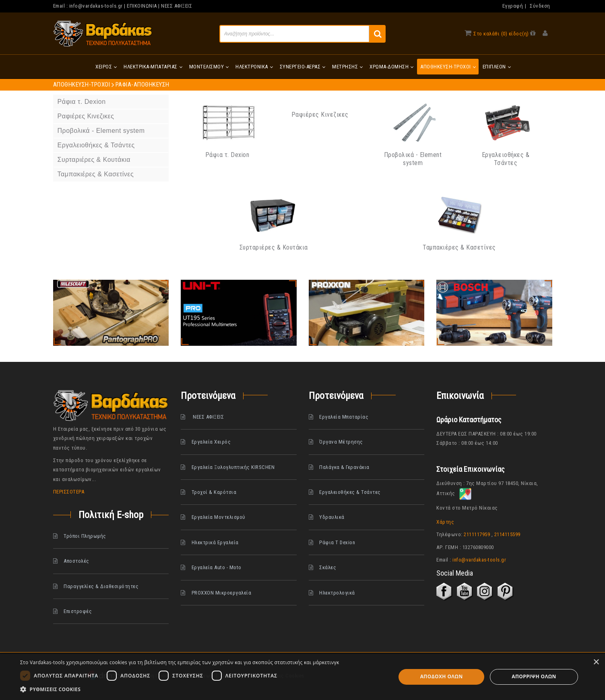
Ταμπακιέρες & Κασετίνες (459, 247)
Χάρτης (445, 522)
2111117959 (477, 534)
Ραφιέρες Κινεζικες (320, 115)
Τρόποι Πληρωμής (85, 536)
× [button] (596, 662)
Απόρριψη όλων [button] (534, 676)
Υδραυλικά (332, 517)
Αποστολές (76, 561)
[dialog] (302, 677)
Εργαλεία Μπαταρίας (344, 417)
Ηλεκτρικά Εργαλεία (215, 542)
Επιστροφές (78, 611)
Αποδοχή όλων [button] (442, 676)
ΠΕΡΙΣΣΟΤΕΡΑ (69, 492)
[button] (180, 690)
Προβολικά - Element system (413, 159)
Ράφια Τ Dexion (337, 542)
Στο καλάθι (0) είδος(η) (501, 34)
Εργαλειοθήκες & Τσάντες (506, 159)
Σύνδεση (540, 6)
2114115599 (507, 534)
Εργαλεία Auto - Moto (217, 567)
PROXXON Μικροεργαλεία (222, 593)
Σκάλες (328, 567)
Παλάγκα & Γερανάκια (344, 467)
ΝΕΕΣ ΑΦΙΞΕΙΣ (177, 6)
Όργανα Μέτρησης (341, 442)
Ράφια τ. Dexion (227, 155)
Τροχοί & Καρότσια (214, 492)
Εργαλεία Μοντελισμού (219, 517)
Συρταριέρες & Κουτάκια (274, 247)
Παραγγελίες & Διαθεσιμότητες (101, 586)
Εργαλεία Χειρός (211, 442)
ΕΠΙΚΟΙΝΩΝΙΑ (142, 6)
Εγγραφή (513, 6)
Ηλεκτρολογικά (337, 593)
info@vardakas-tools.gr (96, 6)
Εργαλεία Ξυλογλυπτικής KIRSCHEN (233, 467)
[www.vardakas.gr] (103, 33)
